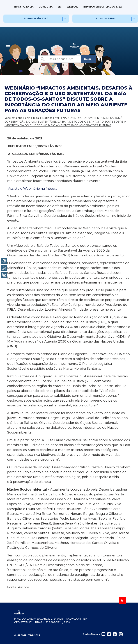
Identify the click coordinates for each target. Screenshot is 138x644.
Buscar (88, 59)
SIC (60, 7)
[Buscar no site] (60, 59)
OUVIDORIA (46, 7)
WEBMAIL (72, 7)
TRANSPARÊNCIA (23, 7)
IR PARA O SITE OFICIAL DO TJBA (103, 7)
